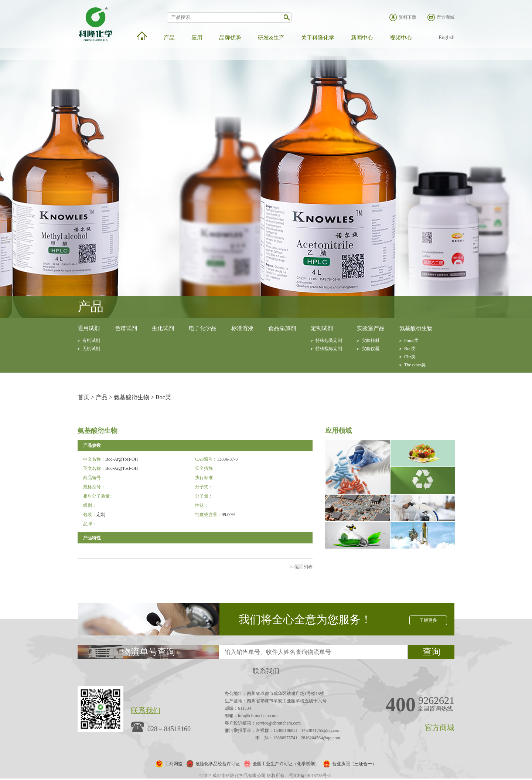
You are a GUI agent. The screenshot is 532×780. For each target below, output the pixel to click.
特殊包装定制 (329, 340)
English (446, 38)
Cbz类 (410, 357)
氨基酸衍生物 (416, 328)
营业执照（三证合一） (354, 764)
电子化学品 (203, 328)
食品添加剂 (282, 328)
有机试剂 (91, 340)
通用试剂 (89, 328)
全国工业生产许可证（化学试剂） (286, 764)
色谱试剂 (126, 328)
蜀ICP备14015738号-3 (310, 776)
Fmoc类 (411, 340)
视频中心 (401, 38)
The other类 (415, 365)
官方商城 (446, 17)
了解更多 (428, 620)
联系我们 (146, 711)
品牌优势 (230, 38)
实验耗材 (371, 340)
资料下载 (407, 17)
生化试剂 (163, 328)
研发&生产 (271, 38)
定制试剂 (322, 328)
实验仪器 (371, 349)
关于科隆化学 (318, 38)
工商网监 (174, 764)
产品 (169, 38)
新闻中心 (362, 38)
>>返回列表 (301, 567)
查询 (432, 652)
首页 (83, 397)
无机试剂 (91, 349)
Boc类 (410, 349)
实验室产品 (371, 328)
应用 (197, 38)
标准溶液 (242, 328)
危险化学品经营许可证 (218, 764)
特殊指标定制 (329, 349)
